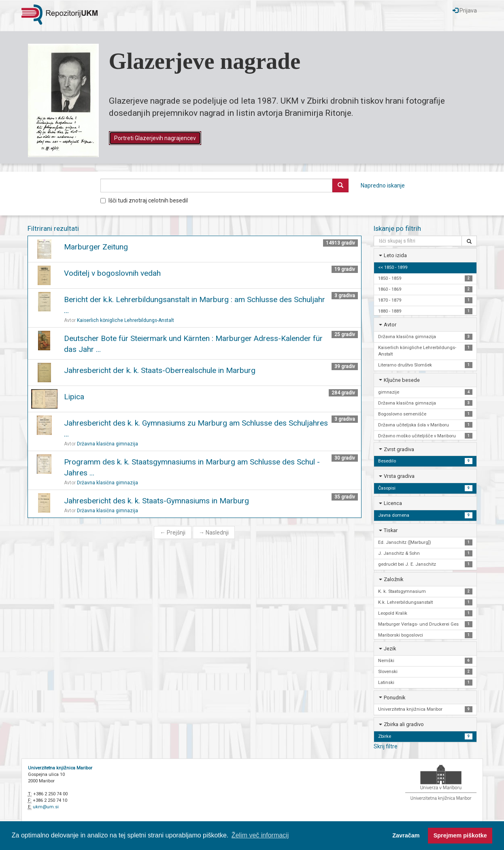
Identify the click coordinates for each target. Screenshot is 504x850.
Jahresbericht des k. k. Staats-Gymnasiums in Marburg (156, 501)
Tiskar (391, 530)
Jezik (390, 649)
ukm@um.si (46, 807)
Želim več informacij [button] (260, 835)
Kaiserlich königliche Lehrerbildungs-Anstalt (125, 320)
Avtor (390, 325)
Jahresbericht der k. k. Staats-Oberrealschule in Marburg (160, 370)
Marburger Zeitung (96, 247)
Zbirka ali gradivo (404, 724)
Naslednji (214, 533)
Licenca (393, 503)
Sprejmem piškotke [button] (460, 835)
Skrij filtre (386, 746)
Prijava (465, 11)
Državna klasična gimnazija (107, 444)
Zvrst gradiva (399, 449)
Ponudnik (394, 698)
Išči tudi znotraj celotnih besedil (144, 200)
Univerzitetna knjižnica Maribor (60, 768)
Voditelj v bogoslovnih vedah (112, 273)
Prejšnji (173, 533)
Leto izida (395, 255)
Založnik (393, 579)
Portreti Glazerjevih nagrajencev (155, 138)
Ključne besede (402, 380)
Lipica (74, 397)
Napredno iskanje (383, 185)
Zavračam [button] (406, 835)
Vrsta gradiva (399, 476)
